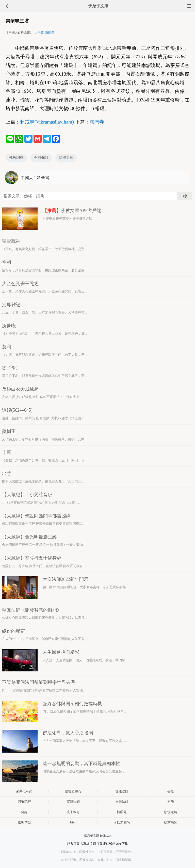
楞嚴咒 (122, 812)
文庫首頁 (96, 844)
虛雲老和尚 (73, 791)
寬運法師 (73, 802)
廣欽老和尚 (122, 822)
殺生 (73, 822)
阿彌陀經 (24, 802)
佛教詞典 (16, 158)
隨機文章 (66, 158)
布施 (171, 802)
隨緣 (24, 812)
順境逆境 (171, 812)
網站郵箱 (109, 844)
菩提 (171, 791)
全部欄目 (41, 158)
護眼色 (50, 32)
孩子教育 (73, 812)
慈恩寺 (97, 122)
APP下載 (122, 844)
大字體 (39, 32)
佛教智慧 (24, 822)
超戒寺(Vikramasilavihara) (47, 122)
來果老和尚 (24, 791)
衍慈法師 (171, 822)
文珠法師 (122, 802)
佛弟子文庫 (98, 6)
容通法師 (122, 791)
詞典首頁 (73, 844)
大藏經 (85, 844)
